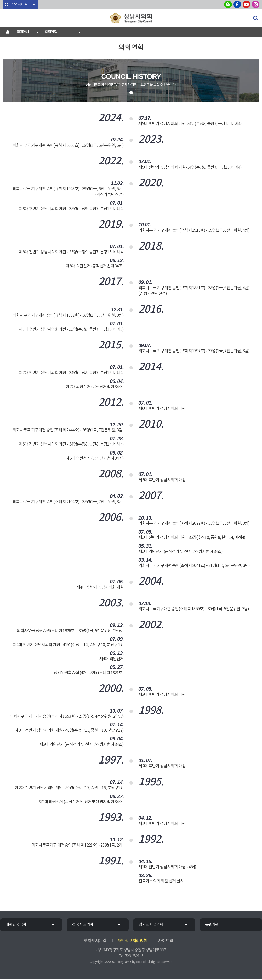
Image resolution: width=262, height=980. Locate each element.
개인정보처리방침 (132, 941)
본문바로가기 (0, 0)
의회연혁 (51, 32)
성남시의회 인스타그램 (256, 4)
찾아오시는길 (95, 941)
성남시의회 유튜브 (246, 4)
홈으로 (8, 32)
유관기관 (212, 925)
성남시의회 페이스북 (237, 4)
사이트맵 (166, 941)
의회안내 (23, 32)
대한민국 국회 (16, 925)
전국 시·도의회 (83, 925)
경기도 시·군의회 (151, 925)
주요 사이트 (19, 5)
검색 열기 (256, 18)
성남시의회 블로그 (228, 4)
